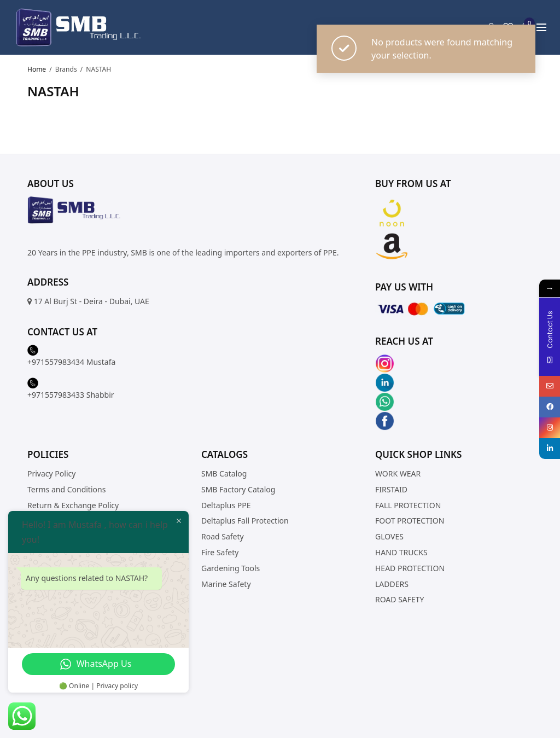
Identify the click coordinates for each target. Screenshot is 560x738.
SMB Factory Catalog (238, 489)
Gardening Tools (231, 568)
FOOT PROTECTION (410, 521)
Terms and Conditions (66, 489)
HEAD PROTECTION (410, 568)
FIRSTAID (391, 489)
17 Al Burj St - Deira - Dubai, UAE (92, 301)
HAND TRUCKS (401, 552)
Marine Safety (226, 584)
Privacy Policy (51, 473)
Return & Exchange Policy (73, 505)
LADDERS (392, 584)
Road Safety (223, 536)
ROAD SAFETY (400, 599)
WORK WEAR (398, 473)
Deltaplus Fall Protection (245, 521)
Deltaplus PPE (226, 505)
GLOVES (389, 536)
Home (37, 69)
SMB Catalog (224, 473)
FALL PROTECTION (408, 505)
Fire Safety (220, 552)
